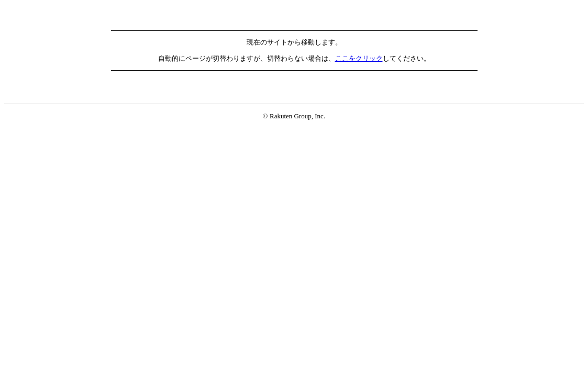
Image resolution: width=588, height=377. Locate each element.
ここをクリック (359, 58)
